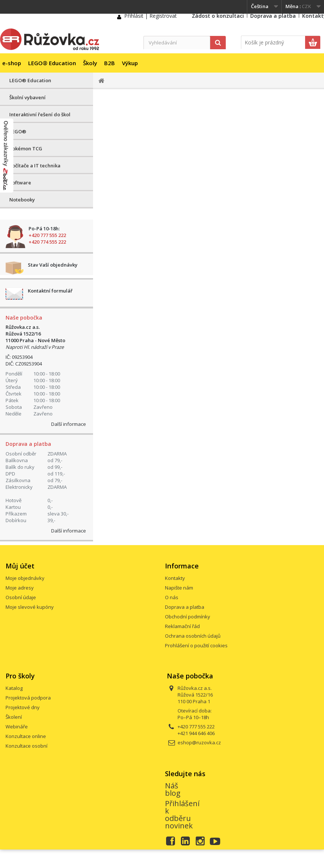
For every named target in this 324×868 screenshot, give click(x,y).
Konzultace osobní (27, 746)
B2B (110, 63)
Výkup (130, 63)
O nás (172, 597)
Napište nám (179, 588)
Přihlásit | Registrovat (151, 16)
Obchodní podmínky (188, 617)
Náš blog (173, 789)
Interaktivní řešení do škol (40, 114)
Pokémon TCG (26, 148)
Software (20, 183)
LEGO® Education (52, 63)
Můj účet (20, 566)
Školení (14, 717)
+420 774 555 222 (47, 242)
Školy (90, 63)
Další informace (69, 424)
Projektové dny (23, 707)
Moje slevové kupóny (30, 607)
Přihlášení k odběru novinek (182, 814)
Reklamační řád (182, 626)
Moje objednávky (25, 578)
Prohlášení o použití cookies (196, 645)
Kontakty (175, 578)
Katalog (14, 688)
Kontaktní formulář (50, 291)
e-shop (12, 63)
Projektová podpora (28, 698)
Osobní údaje (21, 597)
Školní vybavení (27, 97)
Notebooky (22, 200)
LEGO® (18, 131)
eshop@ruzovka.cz (199, 742)
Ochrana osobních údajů (193, 636)
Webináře (17, 727)
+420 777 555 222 (47, 235)
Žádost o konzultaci (218, 16)
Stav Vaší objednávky (53, 265)
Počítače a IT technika (35, 166)
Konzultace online (26, 736)
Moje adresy (20, 588)
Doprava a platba (273, 16)
